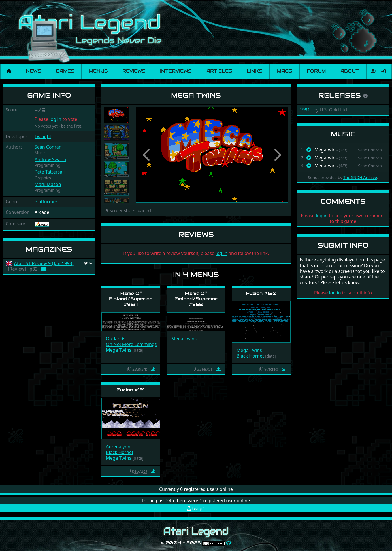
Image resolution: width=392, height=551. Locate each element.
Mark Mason (48, 184)
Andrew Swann (50, 159)
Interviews (176, 71)
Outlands (116, 339)
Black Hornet (250, 356)
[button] (147, 155)
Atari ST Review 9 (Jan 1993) (44, 264)
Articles (219, 71)
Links (254, 71)
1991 (305, 110)
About (350, 71)
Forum (316, 71)
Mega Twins (119, 350)
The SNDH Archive (360, 177)
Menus (98, 71)
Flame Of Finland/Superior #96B (196, 299)
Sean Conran (48, 147)
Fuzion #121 (131, 390)
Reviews (134, 71)
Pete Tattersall (50, 172)
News (33, 71)
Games (65, 71)
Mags (285, 71)
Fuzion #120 (261, 293)
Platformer (46, 202)
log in (56, 119)
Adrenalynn (118, 447)
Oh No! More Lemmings (131, 344)
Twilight (43, 136)
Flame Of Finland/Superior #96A (131, 299)
